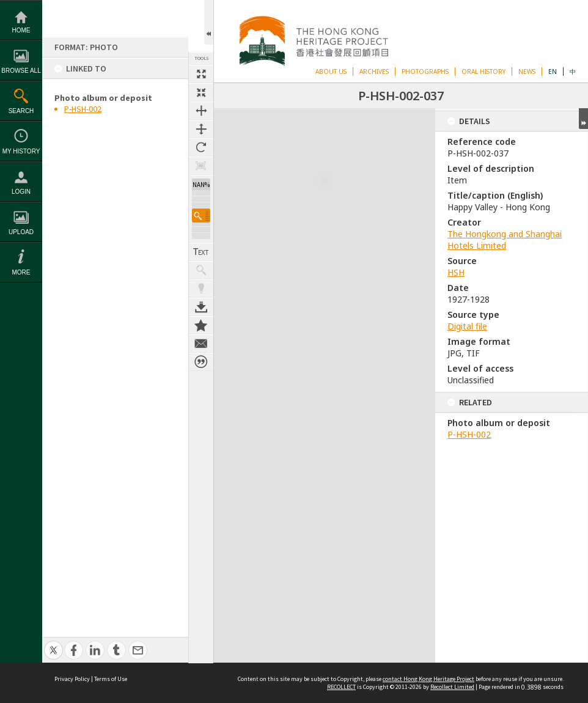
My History (21, 151)
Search (21, 111)
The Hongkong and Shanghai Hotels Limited (505, 240)
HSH (456, 272)
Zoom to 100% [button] (201, 166)
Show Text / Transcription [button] (201, 245)
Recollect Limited (452, 687)
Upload (21, 232)
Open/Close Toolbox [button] (209, 22)
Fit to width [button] (201, 111)
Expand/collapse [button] (583, 119)
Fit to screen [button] (201, 92)
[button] (201, 209)
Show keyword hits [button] (201, 263)
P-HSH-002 (83, 109)
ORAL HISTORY (483, 72)
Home (21, 30)
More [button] (21, 272)
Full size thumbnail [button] (201, 74)
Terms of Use (111, 679)
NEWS (527, 72)
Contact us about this (201, 337)
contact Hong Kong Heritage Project (428, 679)
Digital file (467, 326)
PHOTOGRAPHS (425, 72)
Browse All (21, 71)
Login (21, 192)
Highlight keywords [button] (201, 282)
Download (201, 300)
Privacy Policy (72, 679)
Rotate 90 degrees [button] (201, 147)
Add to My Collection (201, 318)
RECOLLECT (341, 687)
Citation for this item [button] (201, 355)
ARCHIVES (374, 72)
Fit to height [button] (201, 129)
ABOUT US (331, 72)
